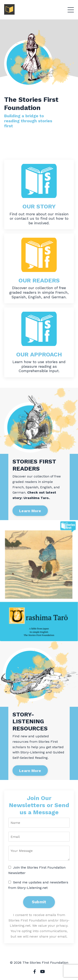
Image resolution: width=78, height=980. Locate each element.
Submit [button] (39, 902)
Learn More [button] (30, 511)
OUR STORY (39, 206)
